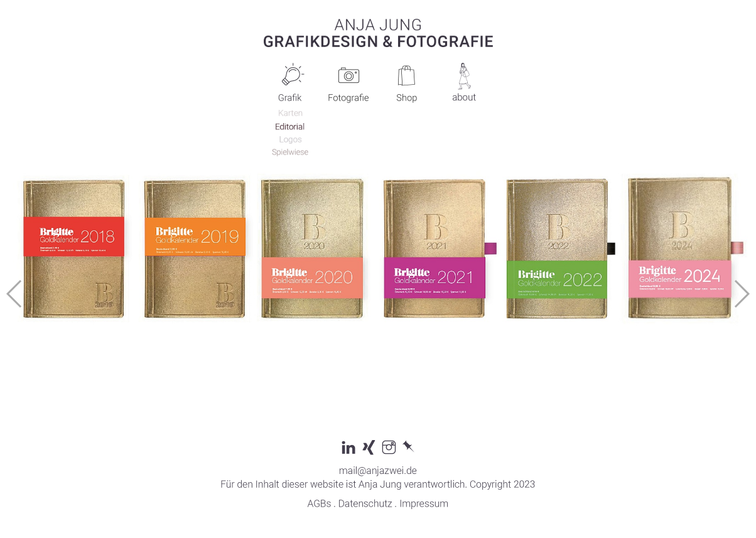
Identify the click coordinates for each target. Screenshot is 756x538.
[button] (741, 294)
